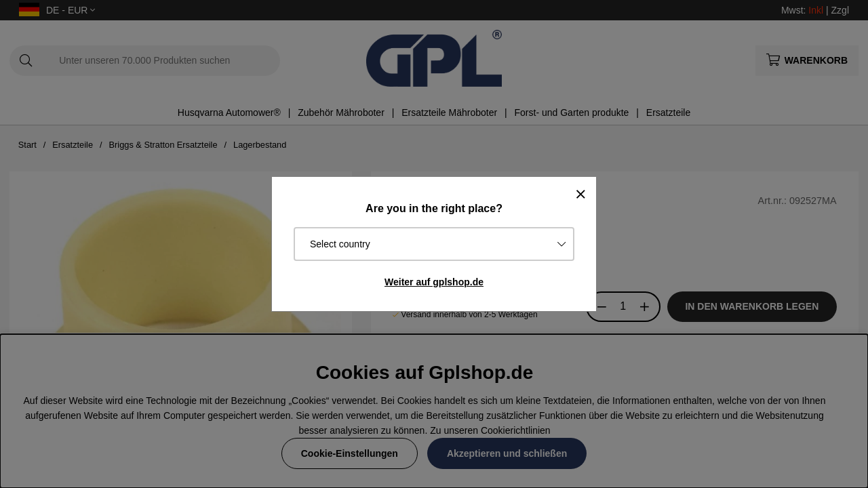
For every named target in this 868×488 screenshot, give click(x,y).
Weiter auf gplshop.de (434, 282)
